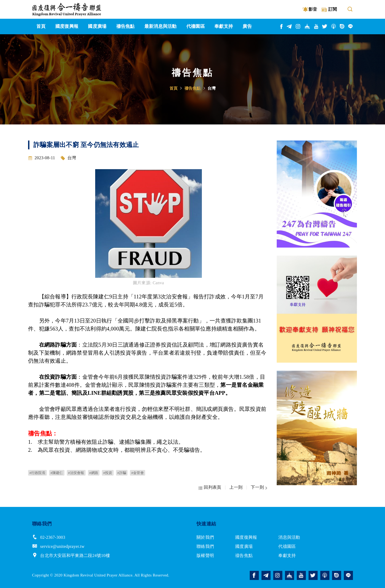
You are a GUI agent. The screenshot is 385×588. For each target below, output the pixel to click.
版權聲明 (205, 555)
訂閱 (333, 9)
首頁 (174, 89)
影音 (313, 9)
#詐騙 (122, 473)
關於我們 (205, 537)
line (351, 26)
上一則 (236, 488)
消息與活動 (289, 537)
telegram (289, 26)
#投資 (108, 473)
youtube (316, 26)
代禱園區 (287, 546)
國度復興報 (246, 537)
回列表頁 (212, 488)
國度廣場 (244, 546)
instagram (298, 26)
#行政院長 (37, 473)
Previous (281, 194)
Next (353, 194)
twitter (325, 26)
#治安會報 (76, 473)
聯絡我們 (205, 546)
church (307, 26)
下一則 (257, 488)
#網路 (94, 473)
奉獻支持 (287, 555)
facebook (282, 26)
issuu (342, 26)
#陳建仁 (57, 473)
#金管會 (138, 473)
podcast (334, 26)
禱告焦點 (193, 89)
